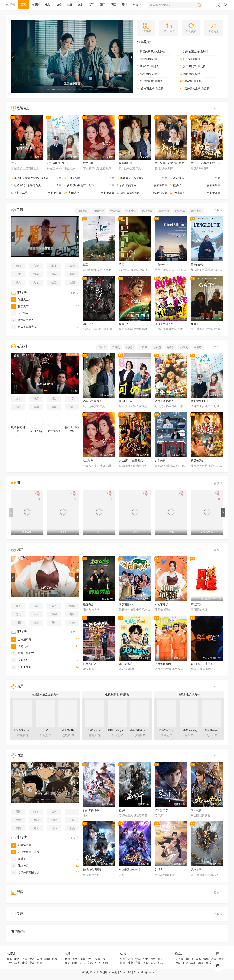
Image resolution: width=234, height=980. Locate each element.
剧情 (125, 5)
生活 (54, 283)
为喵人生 (160, 870)
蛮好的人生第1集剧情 (197, 89)
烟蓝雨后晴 (126, 163)
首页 (23, 5)
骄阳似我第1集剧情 (194, 66)
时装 (54, 399)
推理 (54, 820)
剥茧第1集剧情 (149, 59)
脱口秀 (190, 959)
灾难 (18, 274)
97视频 (11, 5)
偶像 (54, 407)
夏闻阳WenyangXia (119, 730)
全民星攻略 (21, 639)
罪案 (54, 266)
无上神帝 (20, 866)
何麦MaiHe (68, 730)
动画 (72, 283)
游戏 (145, 963)
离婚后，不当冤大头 (132, 178)
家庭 (36, 399)
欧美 (72, 623)
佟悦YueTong (166, 730)
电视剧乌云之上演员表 (45, 695)
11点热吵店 (90, 664)
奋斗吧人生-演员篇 (202, 664)
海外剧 (157, 347)
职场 (201, 963)
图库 (103, 5)
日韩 (54, 623)
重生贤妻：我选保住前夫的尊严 (173, 163)
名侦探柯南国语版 (25, 872)
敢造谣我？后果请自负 (27, 185)
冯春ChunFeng (189, 730)
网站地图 (87, 972)
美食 (36, 614)
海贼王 (19, 859)
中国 (18, 623)
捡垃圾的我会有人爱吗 (80, 185)
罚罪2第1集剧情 (149, 66)
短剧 (81, 5)
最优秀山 (88, 605)
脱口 (36, 606)
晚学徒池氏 (126, 664)
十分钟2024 (162, 265)
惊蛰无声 (20, 306)
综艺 (70, 5)
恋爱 (18, 820)
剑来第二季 (21, 845)
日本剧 (143, 347)
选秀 (54, 606)
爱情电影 (115, 211)
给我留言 (146, 972)
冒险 (72, 266)
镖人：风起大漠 (24, 327)
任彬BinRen (94, 730)
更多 (138, 5)
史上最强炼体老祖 (130, 870)
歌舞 (72, 274)
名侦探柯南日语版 (25, 852)
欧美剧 (130, 347)
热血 (36, 812)
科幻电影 (131, 211)
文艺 (36, 283)
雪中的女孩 (197, 265)
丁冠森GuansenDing (24, 730)
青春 (54, 274)
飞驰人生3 (21, 300)
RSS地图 (102, 972)
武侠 (17, 963)
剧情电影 (180, 211)
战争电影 (164, 211)
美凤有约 (20, 660)
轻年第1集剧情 (192, 59)
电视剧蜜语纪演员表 (117, 695)
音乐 (208, 963)
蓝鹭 (86, 265)
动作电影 (82, 211)
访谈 (18, 614)
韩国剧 (184, 347)
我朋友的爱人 (23, 320)
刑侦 (40, 963)
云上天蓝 (180, 193)
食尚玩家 (20, 646)
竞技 (138, 963)
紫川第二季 (21, 193)
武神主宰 (196, 870)
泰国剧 (198, 347)
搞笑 (54, 812)
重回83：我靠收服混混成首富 (31, 178)
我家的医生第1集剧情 (196, 52)
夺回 (14, 163)
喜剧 (36, 407)
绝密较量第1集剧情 (151, 81)
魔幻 (18, 266)
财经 (72, 614)
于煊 (45, 730)
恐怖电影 (148, 211)
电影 (48, 5)
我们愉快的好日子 (58, 163)
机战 (161, 963)
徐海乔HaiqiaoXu (140, 730)
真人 (18, 606)
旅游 (54, 614)
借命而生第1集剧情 (152, 89)
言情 (36, 266)
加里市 (195, 324)
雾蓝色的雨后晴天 (94, 401)
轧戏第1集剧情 (149, 74)
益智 (153, 963)
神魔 (72, 820)
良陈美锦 (160, 461)
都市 (18, 399)
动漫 (59, 5)
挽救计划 (124, 324)
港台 (36, 623)
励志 (18, 283)
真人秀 (179, 959)
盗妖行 (177, 185)
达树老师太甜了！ (166, 401)
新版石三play (127, 605)
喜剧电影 (99, 211)
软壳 (122, 265)
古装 (36, 274)
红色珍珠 (88, 163)
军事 (193, 963)
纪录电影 (196, 211)
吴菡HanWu (212, 730)
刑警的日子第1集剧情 (153, 52)
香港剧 (116, 347)
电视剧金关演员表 (189, 695)
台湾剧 (170, 347)
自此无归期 (74, 178)
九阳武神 (74, 193)
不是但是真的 (163, 664)
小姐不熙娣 (21, 667)
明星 (114, 5)
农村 (18, 407)
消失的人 (88, 324)
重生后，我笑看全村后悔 (205, 163)
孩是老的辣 (197, 461)
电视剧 (36, 5)
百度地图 (117, 972)
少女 (72, 812)
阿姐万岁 (196, 605)
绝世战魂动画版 (131, 193)
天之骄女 (20, 313)
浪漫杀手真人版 (164, 324)
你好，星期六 (23, 653)
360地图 (132, 972)
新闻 (92, 5)
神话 (24, 963)
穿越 (32, 963)
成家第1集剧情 (193, 81)
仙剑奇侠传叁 (128, 185)
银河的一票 (126, 401)
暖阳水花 (178, 178)
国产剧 (102, 347)
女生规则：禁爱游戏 (131, 461)
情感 (72, 606)
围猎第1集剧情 (192, 74)
